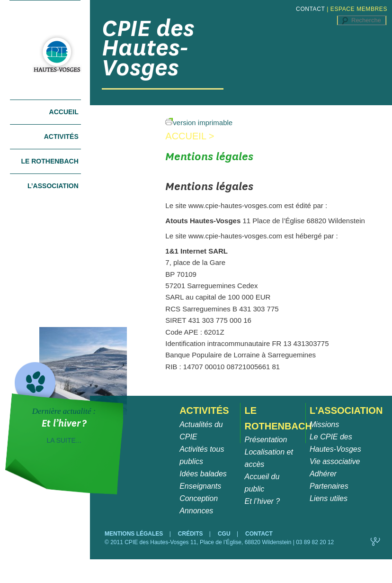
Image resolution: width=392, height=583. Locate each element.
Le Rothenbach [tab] (49, 161)
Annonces (196, 511)
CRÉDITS (191, 534)
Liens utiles (329, 498)
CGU (225, 534)
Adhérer (323, 474)
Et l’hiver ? (263, 501)
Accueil (64, 112)
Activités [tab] (61, 137)
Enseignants (200, 486)
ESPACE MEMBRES (359, 9)
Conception (199, 498)
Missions (324, 424)
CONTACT (310, 9)
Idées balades (203, 474)
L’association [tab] (53, 186)
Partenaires (329, 486)
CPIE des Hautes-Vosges (148, 48)
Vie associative (335, 461)
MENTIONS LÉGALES (135, 534)
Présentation (266, 440)
